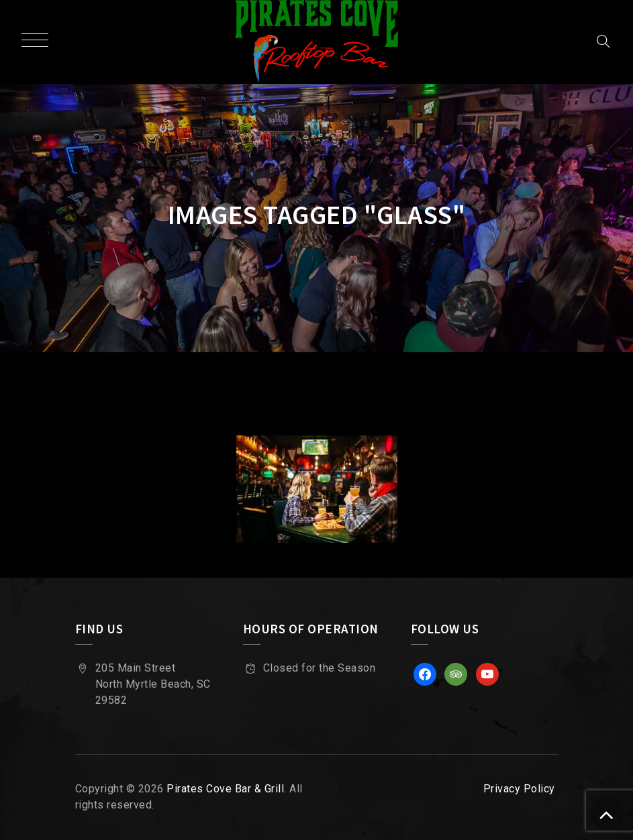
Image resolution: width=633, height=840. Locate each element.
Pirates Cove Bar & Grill (225, 789)
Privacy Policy (519, 789)
